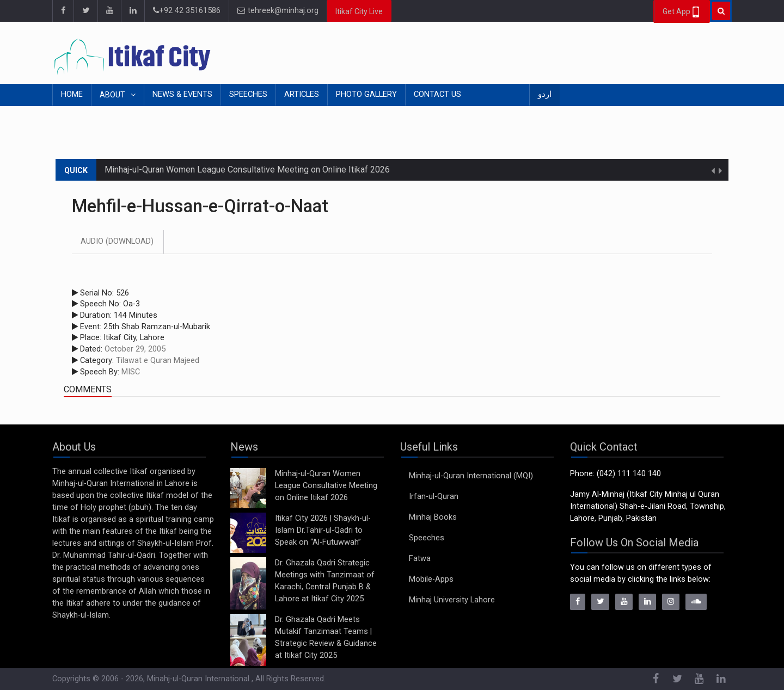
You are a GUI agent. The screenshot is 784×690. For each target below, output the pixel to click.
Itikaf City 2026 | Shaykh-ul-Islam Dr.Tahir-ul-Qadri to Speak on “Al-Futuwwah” (323, 530)
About (114, 95)
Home (72, 94)
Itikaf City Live (359, 11)
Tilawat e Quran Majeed (158, 361)
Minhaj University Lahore (452, 600)
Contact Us (437, 94)
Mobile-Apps (431, 579)
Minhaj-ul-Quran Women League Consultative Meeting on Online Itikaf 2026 (247, 170)
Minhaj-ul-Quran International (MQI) (471, 476)
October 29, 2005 (135, 349)
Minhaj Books (433, 517)
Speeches (248, 94)
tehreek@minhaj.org (278, 11)
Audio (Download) (117, 241)
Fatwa (420, 559)
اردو (545, 94)
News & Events (182, 94)
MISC (131, 372)
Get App (682, 12)
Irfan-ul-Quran (434, 497)
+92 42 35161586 (187, 11)
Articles (302, 94)
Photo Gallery (366, 94)
